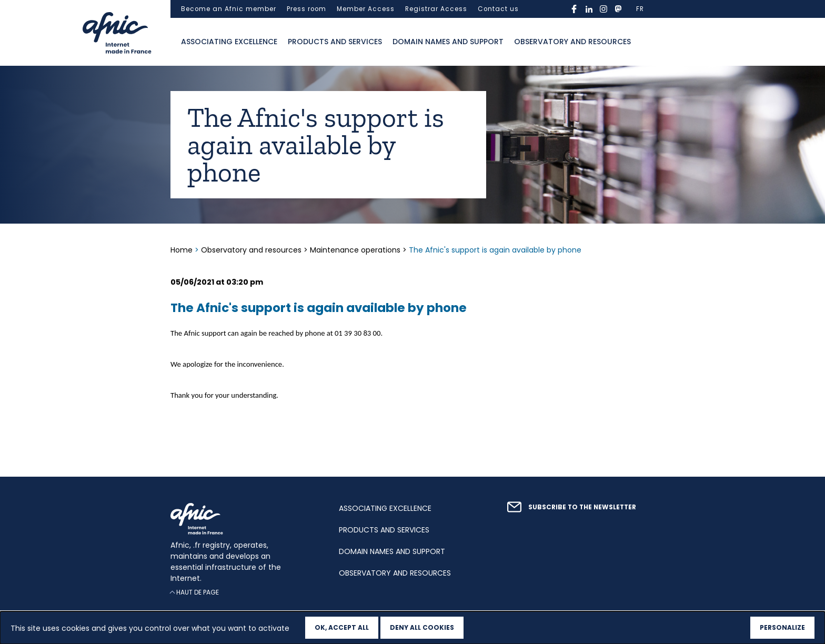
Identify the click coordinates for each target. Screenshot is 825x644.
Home (183, 250)
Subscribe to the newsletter (582, 507)
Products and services (335, 42)
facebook (574, 9)
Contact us (498, 9)
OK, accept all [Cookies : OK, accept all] (342, 627)
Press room (306, 9)
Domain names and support (448, 42)
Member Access (366, 9)
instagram (603, 9)
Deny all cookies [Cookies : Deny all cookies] (422, 627)
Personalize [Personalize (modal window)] (782, 627)
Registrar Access (436, 9)
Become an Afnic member (229, 9)
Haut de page (198, 592)
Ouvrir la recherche (647, 42)
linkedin (589, 9)
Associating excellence (229, 42)
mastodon (618, 9)
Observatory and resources (572, 42)
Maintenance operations (355, 250)
